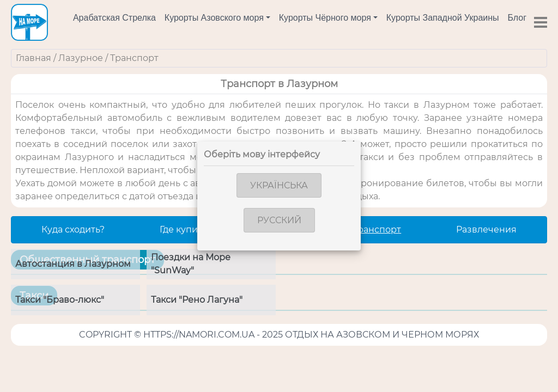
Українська (279, 185)
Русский (279, 220)
